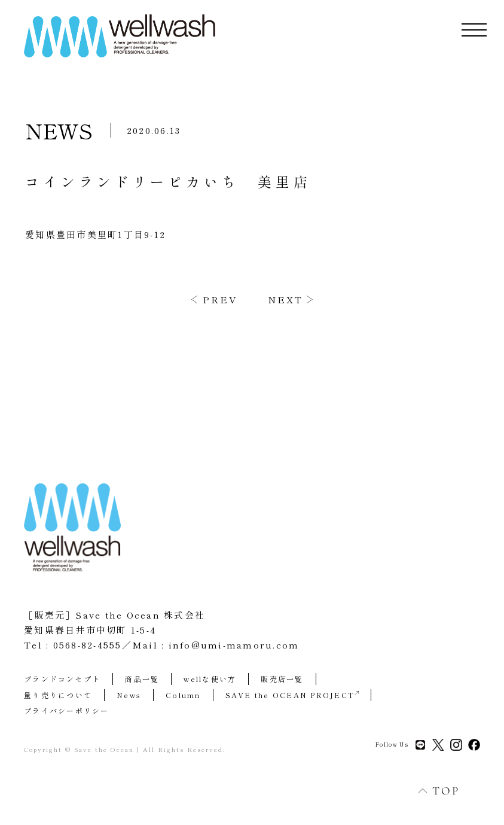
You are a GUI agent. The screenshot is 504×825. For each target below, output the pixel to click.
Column (183, 695)
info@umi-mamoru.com (234, 645)
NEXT (285, 299)
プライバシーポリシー (67, 710)
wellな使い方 (210, 679)
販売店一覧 (282, 679)
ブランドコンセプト (62, 679)
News (129, 695)
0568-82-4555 (88, 645)
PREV (220, 299)
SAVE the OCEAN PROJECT (292, 695)
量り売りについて (58, 695)
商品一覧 (142, 679)
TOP (432, 791)
